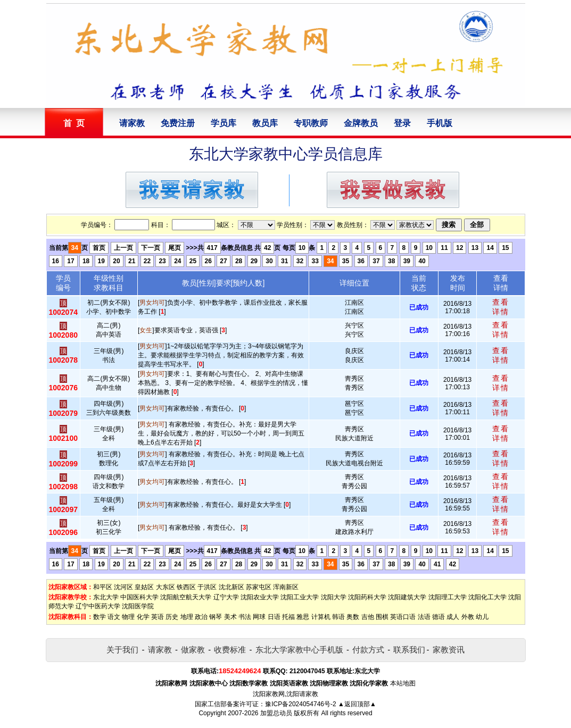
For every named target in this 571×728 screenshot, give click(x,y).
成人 (453, 617)
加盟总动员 (276, 713)
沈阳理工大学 (448, 597)
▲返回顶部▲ (357, 704)
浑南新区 (286, 587)
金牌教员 (361, 123)
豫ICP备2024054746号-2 (300, 704)
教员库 (265, 123)
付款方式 (368, 650)
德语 (438, 617)
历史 (172, 617)
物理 (128, 617)
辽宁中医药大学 (98, 606)
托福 (288, 617)
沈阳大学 (334, 597)
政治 (201, 617)
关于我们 (122, 650)
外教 (468, 617)
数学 (100, 617)
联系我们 (409, 650)
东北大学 (106, 597)
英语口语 (403, 617)
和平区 (103, 587)
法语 (424, 617)
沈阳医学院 (138, 606)
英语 (158, 617)
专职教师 (311, 123)
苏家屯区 (259, 587)
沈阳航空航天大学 (186, 597)
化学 (143, 617)
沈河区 (123, 587)
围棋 (382, 617)
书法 (245, 617)
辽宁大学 (226, 597)
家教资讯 (449, 650)
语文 (114, 617)
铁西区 (186, 587)
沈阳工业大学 (300, 597)
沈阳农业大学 (260, 597)
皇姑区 (144, 587)
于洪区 (207, 587)
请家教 (132, 123)
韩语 (338, 617)
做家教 (193, 650)
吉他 (368, 617)
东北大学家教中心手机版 (299, 650)
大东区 (165, 587)
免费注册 (178, 123)
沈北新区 (231, 587)
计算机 (321, 617)
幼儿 (482, 617)
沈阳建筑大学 (407, 597)
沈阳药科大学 (367, 597)
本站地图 (403, 683)
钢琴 (216, 617)
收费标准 (230, 650)
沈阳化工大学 (487, 597)
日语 (274, 617)
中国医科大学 (139, 597)
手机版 (440, 123)
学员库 (224, 123)
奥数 (353, 617)
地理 (187, 617)
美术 (230, 617)
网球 (259, 617)
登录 (402, 123)
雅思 (303, 617)
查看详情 (501, 307)
